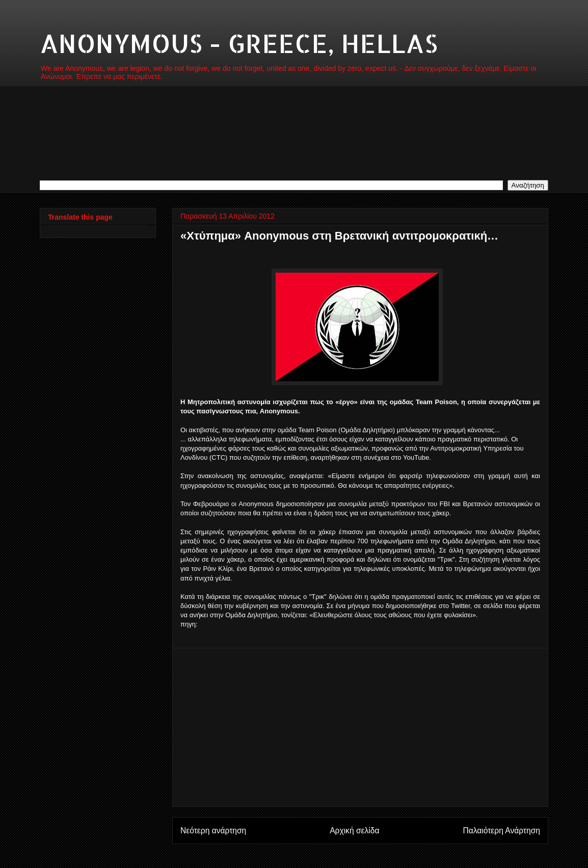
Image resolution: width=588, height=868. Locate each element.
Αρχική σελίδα (354, 831)
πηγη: (189, 624)
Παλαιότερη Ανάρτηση (501, 831)
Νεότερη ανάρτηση (213, 831)
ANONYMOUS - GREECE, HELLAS (239, 43)
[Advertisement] (360, 727)
